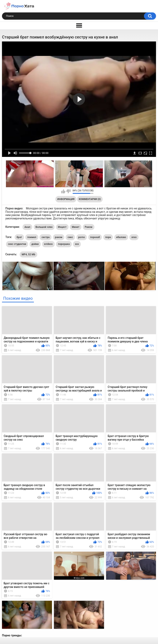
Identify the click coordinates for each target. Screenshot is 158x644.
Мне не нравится (68, 191)
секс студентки (17, 244)
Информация (66, 199)
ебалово (121, 237)
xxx (77, 244)
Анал (27, 227)
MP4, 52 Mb (28, 254)
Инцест (62, 227)
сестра (46, 237)
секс (70, 237)
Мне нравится (63, 191)
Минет (76, 227)
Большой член (44, 227)
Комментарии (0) (90, 199)
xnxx (134, 237)
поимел (32, 237)
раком (59, 237)
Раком (89, 227)
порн (108, 237)
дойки (35, 244)
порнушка (64, 244)
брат (19, 237)
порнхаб (95, 237)
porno (82, 237)
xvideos (48, 244)
